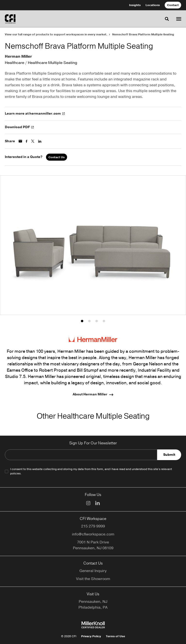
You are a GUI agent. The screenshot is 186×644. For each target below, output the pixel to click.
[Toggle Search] (167, 19)
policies (15, 473)
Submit (169, 455)
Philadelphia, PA (93, 607)
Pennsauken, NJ (93, 602)
